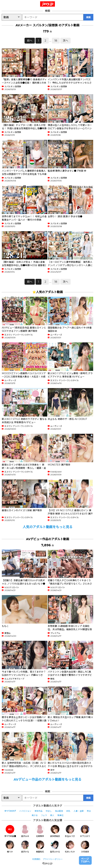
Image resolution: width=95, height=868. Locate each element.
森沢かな (25, 847)
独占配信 (59, 811)
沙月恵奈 (85, 847)
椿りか (10, 847)
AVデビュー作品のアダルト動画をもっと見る (47, 779)
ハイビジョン (25, 811)
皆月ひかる (55, 847)
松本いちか (70, 847)
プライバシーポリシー (53, 859)
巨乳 (68, 811)
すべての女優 (10, 831)
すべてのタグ (10, 811)
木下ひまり (85, 831)
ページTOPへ (85, 860)
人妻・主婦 (79, 811)
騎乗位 (61, 815)
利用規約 (36, 859)
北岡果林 (40, 831)
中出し (49, 811)
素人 (52, 815)
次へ (65, 41)
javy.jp (48, 4)
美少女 (35, 815)
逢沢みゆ (25, 831)
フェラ (44, 815)
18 (56, 41)
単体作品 (38, 811)
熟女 (89, 811)
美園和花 (40, 847)
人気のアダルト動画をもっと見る (48, 527)
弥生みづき (70, 831)
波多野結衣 (55, 831)
